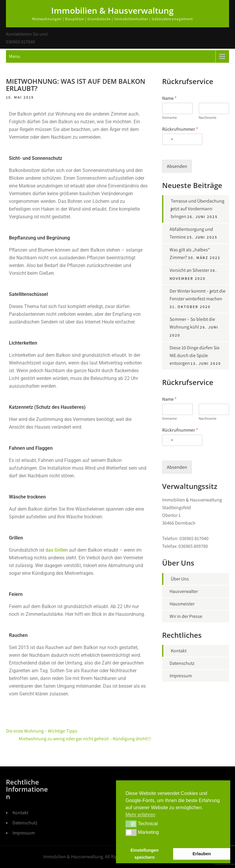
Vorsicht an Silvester (189, 270)
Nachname (207, 118)
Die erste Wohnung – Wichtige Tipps (42, 731)
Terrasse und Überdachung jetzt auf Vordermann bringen (198, 209)
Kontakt (179, 651)
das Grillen (57, 550)
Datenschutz (182, 663)
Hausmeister (182, 604)
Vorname (169, 118)
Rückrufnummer (180, 129)
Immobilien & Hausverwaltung (112, 10)
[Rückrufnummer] (182, 139)
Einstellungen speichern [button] (145, 854)
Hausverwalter (184, 591)
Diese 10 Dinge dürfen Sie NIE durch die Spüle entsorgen (195, 355)
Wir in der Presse (186, 616)
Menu (15, 56)
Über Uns (180, 579)
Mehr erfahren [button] (141, 815)
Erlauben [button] (202, 854)
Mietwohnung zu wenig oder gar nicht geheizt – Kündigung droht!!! (85, 739)
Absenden (177, 166)
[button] (131, 824)
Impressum (181, 676)
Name (169, 98)
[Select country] (168, 139)
